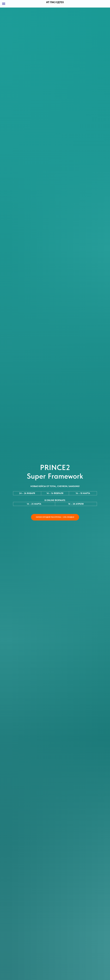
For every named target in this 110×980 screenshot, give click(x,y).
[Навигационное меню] (4, 4)
